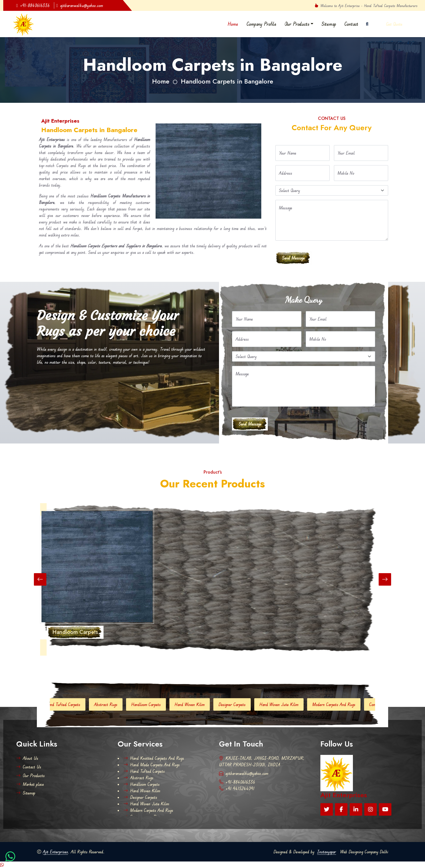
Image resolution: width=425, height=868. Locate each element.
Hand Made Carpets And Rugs (152, 765)
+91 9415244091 (237, 789)
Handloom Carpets (155, 704)
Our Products (297, 24)
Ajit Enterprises (55, 852)
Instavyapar (327, 852)
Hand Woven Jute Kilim (288, 704)
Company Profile (261, 24)
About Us (27, 758)
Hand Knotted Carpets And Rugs (154, 758)
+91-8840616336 (33, 5)
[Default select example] (332, 190)
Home (233, 24)
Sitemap (329, 24)
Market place (30, 784)
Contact (351, 24)
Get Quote (394, 24)
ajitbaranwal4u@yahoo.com (80, 5)
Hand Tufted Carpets (72, 704)
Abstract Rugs (115, 704)
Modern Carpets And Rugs (343, 704)
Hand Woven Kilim (199, 704)
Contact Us (29, 767)
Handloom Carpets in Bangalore (227, 81)
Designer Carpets (241, 704)
